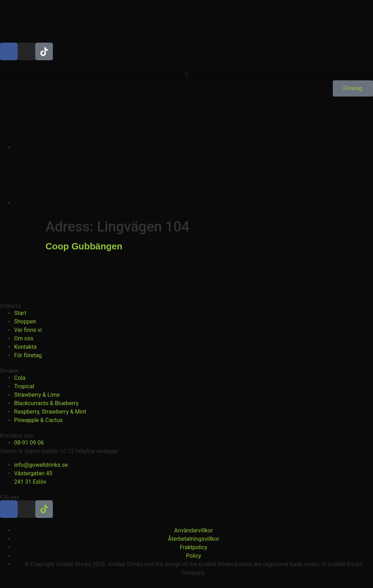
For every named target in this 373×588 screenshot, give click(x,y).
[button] (186, 75)
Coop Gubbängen (84, 246)
